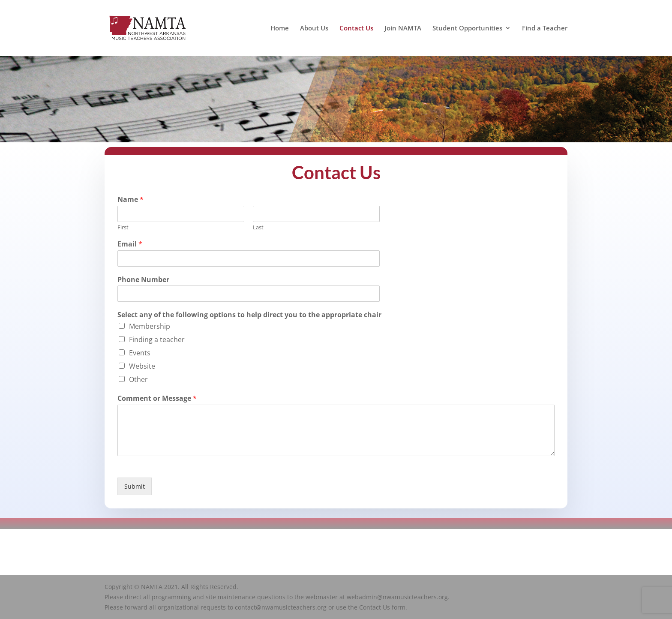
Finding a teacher (157, 341)
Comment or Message (157, 400)
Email (130, 245)
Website (142, 367)
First (123, 229)
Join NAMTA (403, 29)
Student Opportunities (467, 29)
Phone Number (143, 281)
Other (138, 381)
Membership (150, 328)
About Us (314, 29)
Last (258, 229)
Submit (135, 488)
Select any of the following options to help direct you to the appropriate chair (249, 316)
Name (130, 201)
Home (280, 29)
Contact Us (356, 29)
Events (140, 354)
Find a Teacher (545, 29)
